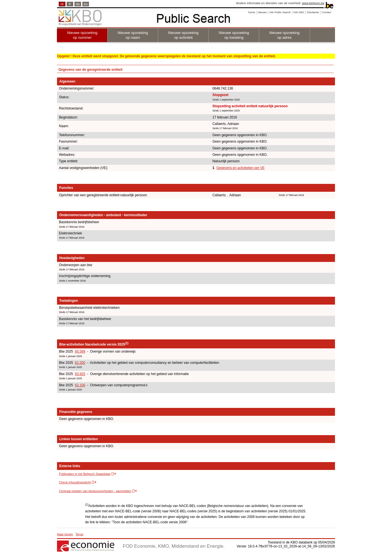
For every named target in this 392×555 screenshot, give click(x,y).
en (86, 4)
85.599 (80, 351)
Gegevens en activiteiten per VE (241, 168)
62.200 (80, 363)
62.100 (80, 385)
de (78, 4)
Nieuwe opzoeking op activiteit (183, 35)
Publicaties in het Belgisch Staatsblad (85, 474)
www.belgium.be (313, 3)
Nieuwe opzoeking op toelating (234, 35)
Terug (79, 534)
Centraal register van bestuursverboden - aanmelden (95, 491)
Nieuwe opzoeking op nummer (82, 35)
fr (70, 4)
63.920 (80, 374)
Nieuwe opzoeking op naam (133, 35)
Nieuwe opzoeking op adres (284, 35)
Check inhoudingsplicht (75, 482)
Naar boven (65, 534)
